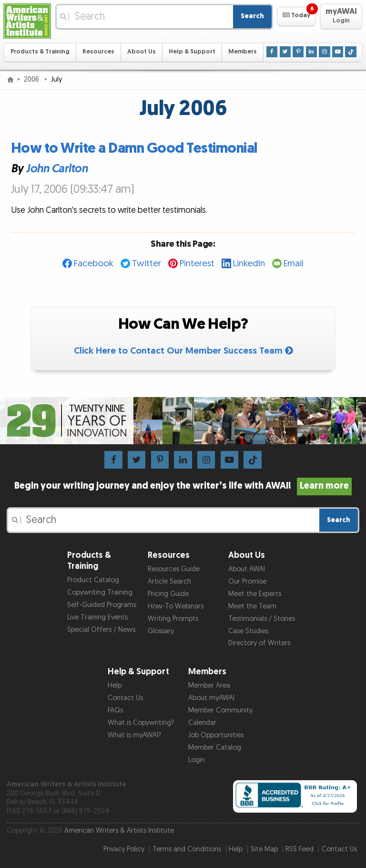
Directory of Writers (259, 643)
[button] (296, 17)
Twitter (147, 264)
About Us (142, 52)
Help (115, 685)
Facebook (94, 264)
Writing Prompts (173, 619)
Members (243, 52)
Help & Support (192, 52)
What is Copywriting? (141, 723)
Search (252, 16)
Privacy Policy (124, 849)
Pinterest (197, 264)
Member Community (220, 710)
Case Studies (248, 631)
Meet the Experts (255, 594)
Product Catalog (93, 580)
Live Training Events (97, 617)
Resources (98, 52)
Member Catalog (215, 748)
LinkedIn (249, 264)
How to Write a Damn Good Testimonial (134, 148)
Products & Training (40, 52)
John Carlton (56, 169)
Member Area (209, 685)
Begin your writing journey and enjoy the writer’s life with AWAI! (183, 486)
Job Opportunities (216, 735)
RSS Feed (300, 849)
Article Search (169, 581)
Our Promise (247, 581)
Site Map (264, 849)
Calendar (202, 723)
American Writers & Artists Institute (119, 831)
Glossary (161, 631)
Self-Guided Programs (102, 605)
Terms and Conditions (187, 849)
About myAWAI (211, 698)
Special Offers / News (101, 630)
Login (197, 760)
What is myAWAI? (134, 735)
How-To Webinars (176, 606)
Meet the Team (252, 606)
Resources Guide (174, 569)
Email (294, 264)
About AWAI (247, 569)
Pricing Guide (168, 594)
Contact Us (125, 698)
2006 (32, 79)
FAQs (115, 710)
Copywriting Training (100, 592)
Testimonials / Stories (262, 619)
